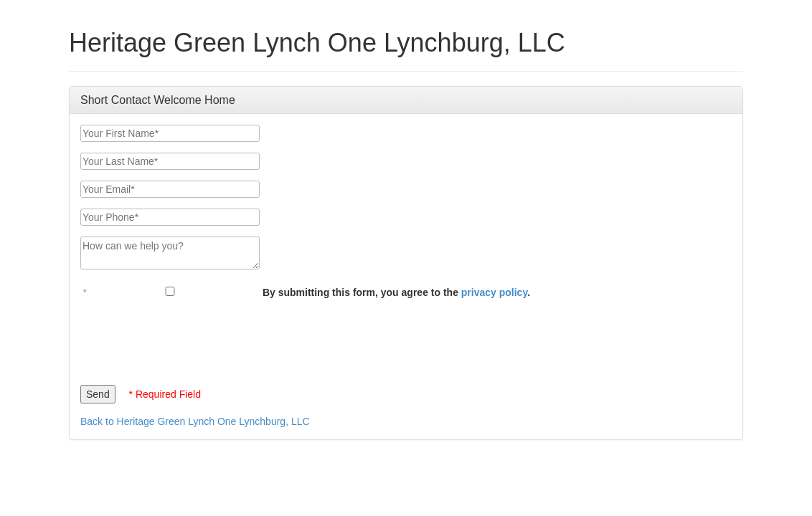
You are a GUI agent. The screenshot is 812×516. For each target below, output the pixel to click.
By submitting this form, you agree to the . (396, 292)
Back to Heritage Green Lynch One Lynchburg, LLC (195, 421)
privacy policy (494, 292)
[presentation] (189, 338)
